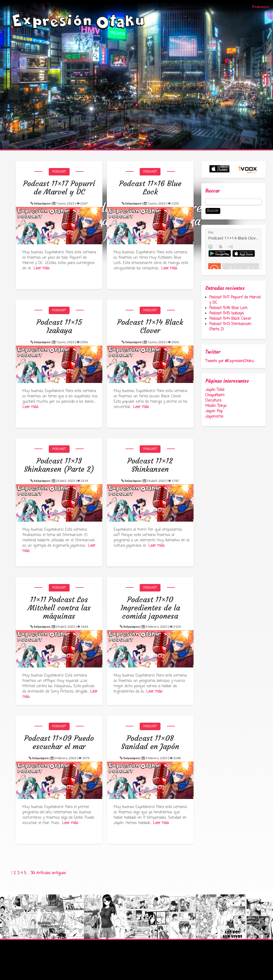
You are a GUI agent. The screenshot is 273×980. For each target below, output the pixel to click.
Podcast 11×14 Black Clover (230, 319)
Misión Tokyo (216, 406)
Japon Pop (214, 411)
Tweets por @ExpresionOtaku (230, 361)
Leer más (42, 268)
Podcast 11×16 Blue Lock (228, 308)
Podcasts (263, 6)
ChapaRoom (215, 395)
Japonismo (214, 417)
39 (33, 873)
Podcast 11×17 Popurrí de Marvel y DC (235, 300)
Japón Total (215, 390)
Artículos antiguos (51, 873)
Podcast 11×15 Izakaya (226, 313)
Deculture (213, 401)
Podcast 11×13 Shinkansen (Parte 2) (230, 327)
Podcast (59, 172)
